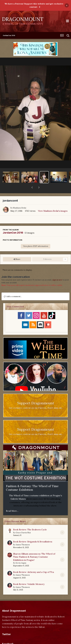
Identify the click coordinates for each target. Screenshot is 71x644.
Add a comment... (13, 289)
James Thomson (23, 537)
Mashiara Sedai (20, 201)
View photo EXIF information (36, 239)
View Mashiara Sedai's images (53, 204)
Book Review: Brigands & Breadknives (33, 534)
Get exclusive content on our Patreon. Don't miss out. (36, 401)
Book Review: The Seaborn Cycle (30, 522)
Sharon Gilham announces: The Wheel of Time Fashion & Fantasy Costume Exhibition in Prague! (34, 550)
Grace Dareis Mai (23, 525)
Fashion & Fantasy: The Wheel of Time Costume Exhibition (32, 481)
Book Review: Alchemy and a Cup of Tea (33, 565)
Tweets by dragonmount (14, 632)
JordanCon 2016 (13, 225)
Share (17, 252)
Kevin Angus (21, 556)
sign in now (57, 273)
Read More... (12, 504)
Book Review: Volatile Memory (29, 577)
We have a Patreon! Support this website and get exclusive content (34, 5)
